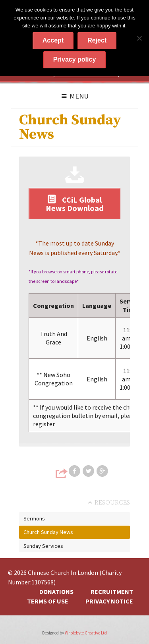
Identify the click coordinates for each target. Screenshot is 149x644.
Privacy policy (75, 59)
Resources (112, 503)
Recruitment (112, 592)
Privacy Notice (109, 601)
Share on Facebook (75, 471)
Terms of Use (48, 601)
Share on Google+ (103, 471)
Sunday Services (43, 546)
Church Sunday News (48, 532)
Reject (97, 40)
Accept (53, 40)
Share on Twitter (89, 471)
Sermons (34, 518)
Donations (56, 592)
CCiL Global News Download (74, 204)
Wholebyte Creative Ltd (86, 633)
